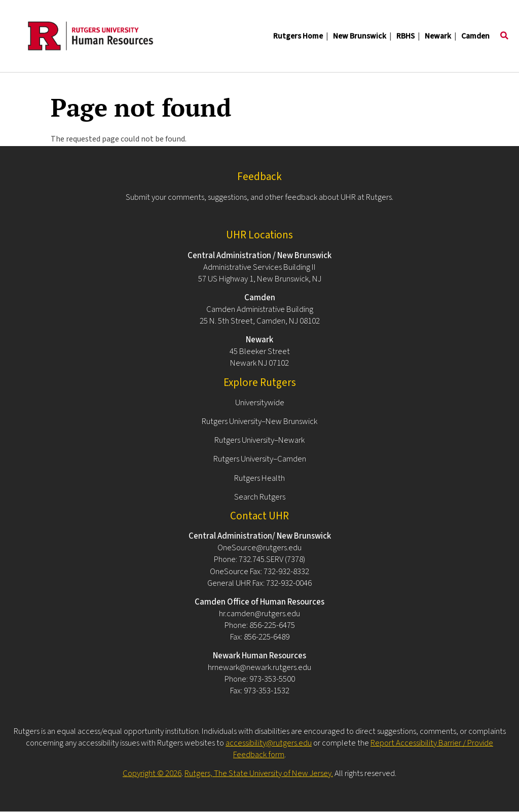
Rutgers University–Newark (259, 440)
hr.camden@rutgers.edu (259, 614)
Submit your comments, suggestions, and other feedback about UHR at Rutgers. (259, 197)
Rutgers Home (298, 36)
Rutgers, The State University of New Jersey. (259, 773)
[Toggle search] (504, 36)
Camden (475, 36)
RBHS (405, 36)
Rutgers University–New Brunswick (259, 421)
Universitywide (260, 403)
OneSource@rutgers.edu (259, 548)
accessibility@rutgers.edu (269, 743)
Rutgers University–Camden (260, 459)
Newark (438, 36)
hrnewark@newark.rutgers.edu (259, 667)
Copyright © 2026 (152, 773)
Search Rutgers (260, 497)
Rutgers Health (259, 478)
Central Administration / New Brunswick (259, 256)
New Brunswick (360, 36)
